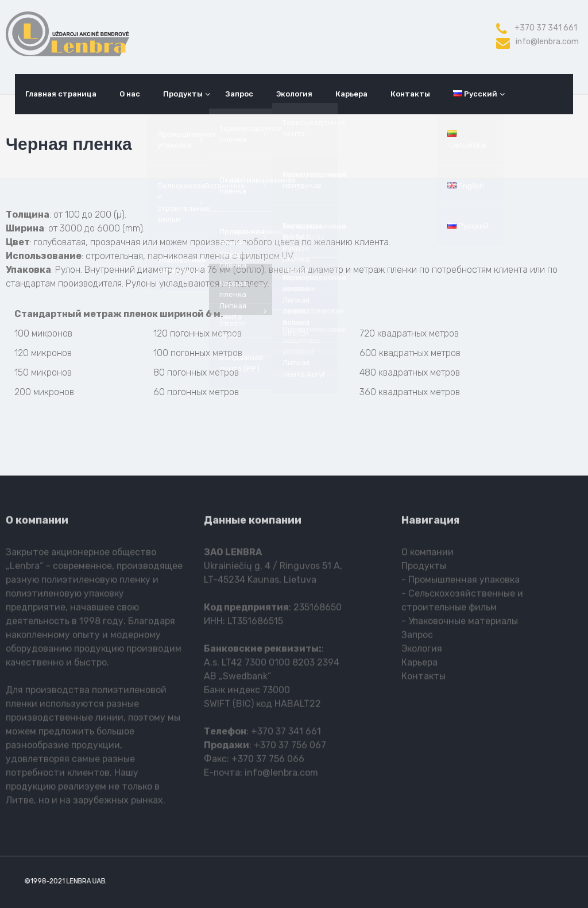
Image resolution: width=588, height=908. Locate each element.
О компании (428, 555)
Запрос (239, 94)
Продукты (183, 94)
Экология (294, 94)
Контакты (410, 94)
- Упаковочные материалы (460, 623)
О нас (130, 94)
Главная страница (61, 94)
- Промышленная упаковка (461, 582)
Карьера (351, 94)
